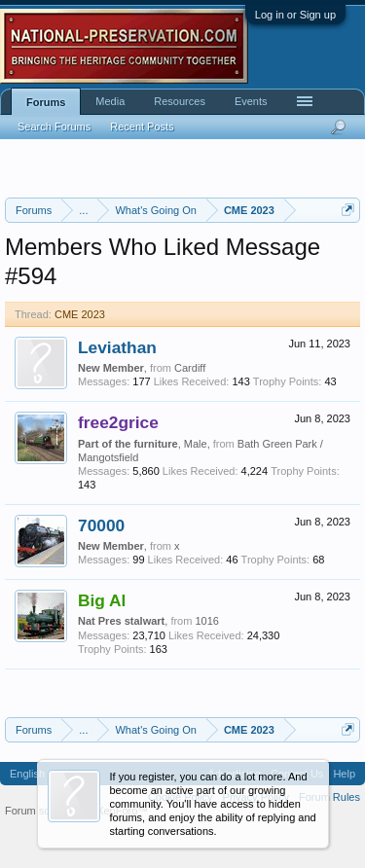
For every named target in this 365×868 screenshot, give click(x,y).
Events (251, 101)
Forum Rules (329, 797)
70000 (101, 525)
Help (344, 774)
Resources (180, 101)
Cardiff (190, 368)
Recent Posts (142, 127)
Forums (46, 102)
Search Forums (54, 127)
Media (110, 101)
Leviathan (117, 347)
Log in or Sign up (295, 15)
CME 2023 (80, 314)
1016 (206, 621)
